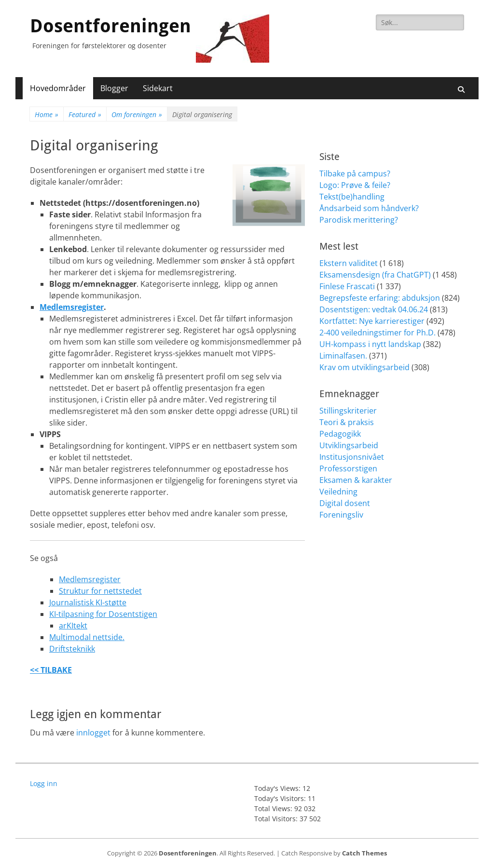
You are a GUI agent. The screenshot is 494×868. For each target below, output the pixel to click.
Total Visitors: (277, 819)
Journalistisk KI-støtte (88, 602)
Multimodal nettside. (87, 637)
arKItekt (73, 626)
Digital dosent (345, 503)
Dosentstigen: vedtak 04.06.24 (374, 309)
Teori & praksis (347, 422)
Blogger (114, 88)
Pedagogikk (340, 434)
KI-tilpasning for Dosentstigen (103, 614)
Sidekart (158, 88)
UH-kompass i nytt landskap (370, 344)
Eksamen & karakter (356, 480)
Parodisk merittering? (359, 220)
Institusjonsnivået (352, 457)
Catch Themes (364, 853)
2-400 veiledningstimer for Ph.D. (377, 333)
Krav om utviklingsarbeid (364, 367)
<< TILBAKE (51, 670)
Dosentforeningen (110, 26)
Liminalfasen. (343, 356)
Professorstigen (348, 468)
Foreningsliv (341, 515)
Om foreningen (137, 114)
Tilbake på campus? (355, 174)
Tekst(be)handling (352, 197)
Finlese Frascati (347, 286)
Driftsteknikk (72, 649)
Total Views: (274, 808)
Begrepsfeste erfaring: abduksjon (380, 298)
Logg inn (44, 783)
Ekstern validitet (349, 263)
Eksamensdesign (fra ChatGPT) (375, 275)
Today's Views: (278, 788)
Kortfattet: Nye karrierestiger (372, 321)
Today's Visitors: (281, 798)
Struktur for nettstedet (100, 591)
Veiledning (338, 492)
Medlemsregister (72, 307)
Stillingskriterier (348, 411)
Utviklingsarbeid (349, 445)
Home (47, 114)
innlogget (93, 733)
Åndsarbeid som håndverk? (369, 208)
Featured (85, 114)
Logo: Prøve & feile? (355, 185)
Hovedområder (58, 88)
